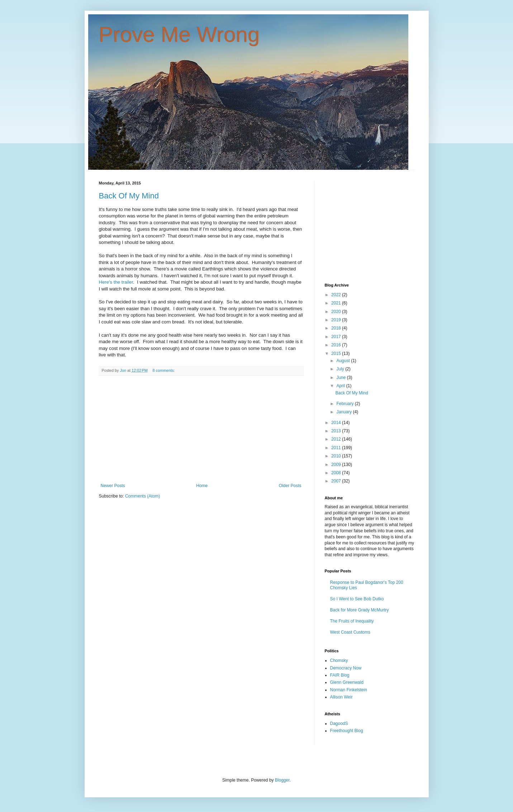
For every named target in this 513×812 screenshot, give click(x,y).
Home (202, 486)
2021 (337, 303)
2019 (337, 320)
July (341, 369)
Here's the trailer (116, 282)
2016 (337, 345)
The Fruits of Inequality (352, 621)
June (341, 378)
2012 (337, 439)
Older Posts (290, 486)
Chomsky (339, 660)
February (345, 404)
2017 (337, 337)
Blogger (282, 780)
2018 (337, 328)
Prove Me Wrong (179, 35)
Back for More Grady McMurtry (360, 610)
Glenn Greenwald (347, 682)
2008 (337, 473)
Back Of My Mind (129, 196)
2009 (337, 465)
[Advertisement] (201, 429)
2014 (337, 423)
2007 (337, 481)
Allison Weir (341, 697)
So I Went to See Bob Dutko (357, 599)
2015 (337, 354)
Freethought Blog (347, 731)
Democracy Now (346, 668)
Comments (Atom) (142, 496)
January (345, 412)
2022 (337, 295)
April (341, 386)
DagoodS (339, 724)
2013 (337, 431)
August (344, 361)
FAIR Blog (340, 675)
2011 (337, 448)
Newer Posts (113, 486)
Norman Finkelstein (349, 690)
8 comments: (164, 370)
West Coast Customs (350, 632)
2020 (337, 312)
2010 (337, 456)
